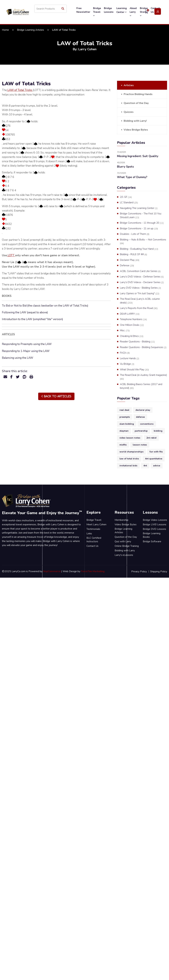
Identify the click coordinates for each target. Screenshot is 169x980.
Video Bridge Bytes (136, 130)
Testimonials (93, 529)
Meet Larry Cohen (96, 524)
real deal (124, 410)
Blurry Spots (125, 167)
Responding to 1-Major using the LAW (26, 351)
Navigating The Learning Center (139, 208)
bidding (158, 431)
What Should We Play (134, 370)
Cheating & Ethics (132, 336)
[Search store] (51, 9)
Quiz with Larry (123, 541)
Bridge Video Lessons (155, 520)
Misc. (125, 331)
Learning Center (122, 10)
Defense (127, 266)
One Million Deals (132, 325)
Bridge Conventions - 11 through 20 (142, 223)
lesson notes (140, 445)
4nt (145, 466)
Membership (121, 520)
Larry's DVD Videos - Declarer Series (142, 282)
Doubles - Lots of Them (135, 234)
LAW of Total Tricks (20, 90)
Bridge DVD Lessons (154, 529)
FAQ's (125, 353)
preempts (125, 417)
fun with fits (156, 452)
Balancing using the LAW (18, 358)
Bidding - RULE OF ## (133, 254)
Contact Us (92, 546)
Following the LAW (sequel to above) (25, 312)
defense (140, 417)
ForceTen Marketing (93, 571)
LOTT (11, 255)
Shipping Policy (159, 572)
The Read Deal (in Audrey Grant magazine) (144, 377)
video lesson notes (130, 438)
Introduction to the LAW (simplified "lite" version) (32, 319)
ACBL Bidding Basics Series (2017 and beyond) (141, 386)
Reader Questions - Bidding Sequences (143, 347)
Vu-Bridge (127, 364)
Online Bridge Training (127, 546)
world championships (131, 452)
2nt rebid (151, 438)
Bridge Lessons (109, 10)
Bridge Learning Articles (31, 30)
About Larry (133, 12)
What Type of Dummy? (132, 177)
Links (89, 534)
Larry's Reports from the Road (139, 308)
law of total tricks (129, 459)
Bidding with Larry (125, 551)
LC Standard (129, 203)
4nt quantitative (154, 459)
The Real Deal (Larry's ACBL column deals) (140, 301)
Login (158, 12)
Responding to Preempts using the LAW (27, 344)
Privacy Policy (139, 572)
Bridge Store (144, 12)
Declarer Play (130, 260)
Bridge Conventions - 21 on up (139, 229)
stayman (124, 431)
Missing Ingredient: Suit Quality (138, 156)
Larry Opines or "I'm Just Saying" (140, 294)
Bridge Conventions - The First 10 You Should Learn (141, 216)
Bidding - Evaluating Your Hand (139, 249)
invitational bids (128, 466)
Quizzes (129, 112)
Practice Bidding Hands (138, 94)
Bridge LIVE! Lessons (155, 524)
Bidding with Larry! (135, 121)
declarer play (143, 410)
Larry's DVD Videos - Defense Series (142, 277)
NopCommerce (52, 571)
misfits (123, 445)
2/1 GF (126, 197)
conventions (147, 424)
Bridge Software (152, 541)
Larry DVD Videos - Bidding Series (140, 288)
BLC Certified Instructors (94, 540)
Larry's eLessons (124, 555)
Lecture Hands (130, 359)
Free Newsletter (83, 10)
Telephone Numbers (133, 319)
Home (5, 30)
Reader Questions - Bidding (137, 342)
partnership (141, 431)
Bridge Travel (97, 12)
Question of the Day (136, 103)
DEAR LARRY (130, 314)
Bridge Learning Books (152, 535)
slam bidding (127, 424)
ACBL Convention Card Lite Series (140, 271)
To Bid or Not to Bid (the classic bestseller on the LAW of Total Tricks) (45, 306)
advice (157, 466)
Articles (129, 85)
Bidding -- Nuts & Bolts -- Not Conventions (143, 242)
